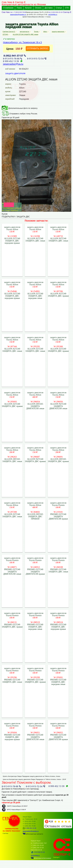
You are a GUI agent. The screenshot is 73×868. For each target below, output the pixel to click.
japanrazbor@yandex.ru (18, 14)
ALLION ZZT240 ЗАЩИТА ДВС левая (26, 34)
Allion (45, 32)
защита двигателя (58, 32)
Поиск (19, 8)
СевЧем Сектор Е (9, 32)
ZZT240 (5, 34)
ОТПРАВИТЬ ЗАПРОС (38, 48)
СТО (67, 8)
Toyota (36, 32)
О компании (8, 8)
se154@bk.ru (53, 14)
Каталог (28, 8)
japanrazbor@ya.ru (13, 64)
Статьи (59, 8)
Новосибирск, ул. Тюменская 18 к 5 (22, 42)
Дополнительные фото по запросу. (20, 108)
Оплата (38, 8)
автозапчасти (25, 32)
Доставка (49, 8)
